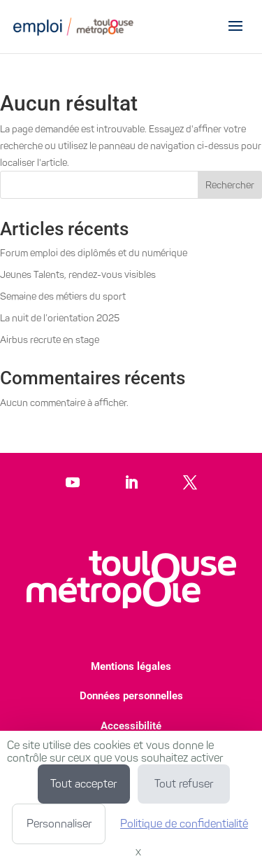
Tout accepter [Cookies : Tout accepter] (83, 784)
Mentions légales (131, 666)
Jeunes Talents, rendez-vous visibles (78, 275)
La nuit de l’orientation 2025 (60, 318)
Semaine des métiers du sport (63, 296)
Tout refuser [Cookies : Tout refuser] (184, 784)
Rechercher (230, 185)
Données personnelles (131, 696)
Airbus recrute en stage (50, 340)
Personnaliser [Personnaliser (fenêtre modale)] (59, 824)
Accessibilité (131, 726)
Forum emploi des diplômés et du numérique (94, 253)
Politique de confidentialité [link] (184, 824)
